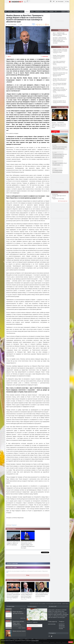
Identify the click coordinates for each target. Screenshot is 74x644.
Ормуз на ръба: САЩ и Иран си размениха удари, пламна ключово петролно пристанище (60, 68)
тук (7, 572)
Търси (29, 629)
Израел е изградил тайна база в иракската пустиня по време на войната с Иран (60, 51)
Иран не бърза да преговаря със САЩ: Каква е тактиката (60, 84)
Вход (28, 575)
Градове (51, 11)
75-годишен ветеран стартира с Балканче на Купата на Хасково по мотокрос (60, 156)
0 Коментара (45, 56)
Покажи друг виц (63, 201)
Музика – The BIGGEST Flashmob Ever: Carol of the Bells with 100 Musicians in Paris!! (59, 125)
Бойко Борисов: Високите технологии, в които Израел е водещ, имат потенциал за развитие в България (28, 545)
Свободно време (39, 11)
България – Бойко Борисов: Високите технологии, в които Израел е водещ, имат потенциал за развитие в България (60, 40)
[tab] (55, 132)
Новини (27, 11)
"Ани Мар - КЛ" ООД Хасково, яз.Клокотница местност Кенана (19, 611)
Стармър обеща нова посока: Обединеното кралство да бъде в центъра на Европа (41, 595)
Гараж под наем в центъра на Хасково (18, 620)
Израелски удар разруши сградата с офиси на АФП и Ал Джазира (13, 543)
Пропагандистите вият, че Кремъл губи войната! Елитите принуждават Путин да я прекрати (28, 595)
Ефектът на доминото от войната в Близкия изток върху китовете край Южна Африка (13, 595)
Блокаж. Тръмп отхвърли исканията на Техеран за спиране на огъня (59, 57)
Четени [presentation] (55, 131)
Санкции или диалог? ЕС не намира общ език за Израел (59, 101)
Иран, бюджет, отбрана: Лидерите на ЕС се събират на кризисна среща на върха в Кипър (60, 90)
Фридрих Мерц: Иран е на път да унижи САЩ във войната (60, 79)
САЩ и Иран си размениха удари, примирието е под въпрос (59, 63)
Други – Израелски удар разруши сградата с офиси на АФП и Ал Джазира (60, 34)
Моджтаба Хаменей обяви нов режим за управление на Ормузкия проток (60, 74)
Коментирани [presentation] (64, 131)
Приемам (71, 642)
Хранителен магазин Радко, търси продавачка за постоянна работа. (18, 631)
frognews (14, 525)
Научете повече (35, 641)
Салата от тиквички (32, 622)
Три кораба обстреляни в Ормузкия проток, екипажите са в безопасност (60, 96)
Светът (9, 56)
